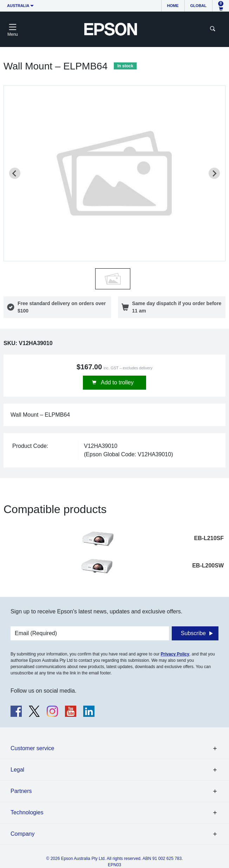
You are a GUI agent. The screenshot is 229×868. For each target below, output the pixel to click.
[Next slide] (214, 173)
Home (173, 6)
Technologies (27, 812)
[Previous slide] (15, 173)
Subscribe (193, 633)
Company (22, 834)
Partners (21, 791)
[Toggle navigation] (13, 29)
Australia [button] (18, 6)
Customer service (32, 748)
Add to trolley (117, 382)
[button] (113, 279)
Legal (17, 770)
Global (198, 6)
